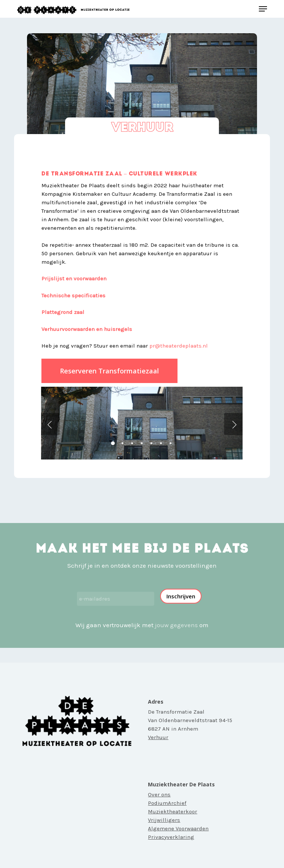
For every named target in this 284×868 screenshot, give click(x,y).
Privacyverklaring (171, 837)
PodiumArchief (167, 803)
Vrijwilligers (164, 820)
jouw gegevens (176, 625)
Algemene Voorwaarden (178, 828)
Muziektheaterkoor (173, 811)
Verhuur (158, 737)
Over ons (159, 794)
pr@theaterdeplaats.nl (179, 346)
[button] (263, 9)
